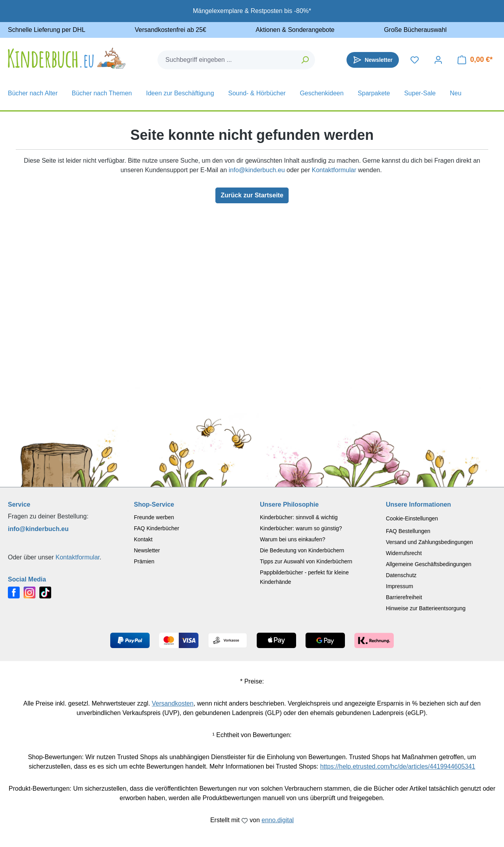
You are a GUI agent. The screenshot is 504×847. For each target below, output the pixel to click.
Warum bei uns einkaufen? (293, 539)
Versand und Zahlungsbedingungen (429, 542)
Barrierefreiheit (404, 597)
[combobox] (227, 60)
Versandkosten (173, 703)
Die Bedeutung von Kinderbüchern (302, 550)
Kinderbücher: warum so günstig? (301, 528)
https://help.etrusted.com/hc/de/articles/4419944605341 (398, 766)
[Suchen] (305, 60)
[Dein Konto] (438, 60)
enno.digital (278, 820)
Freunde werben (154, 517)
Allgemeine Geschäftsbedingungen (429, 564)
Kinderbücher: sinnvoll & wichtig (299, 517)
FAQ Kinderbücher (157, 528)
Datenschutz (401, 575)
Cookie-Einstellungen (412, 518)
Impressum (399, 586)
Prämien (144, 561)
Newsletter (147, 550)
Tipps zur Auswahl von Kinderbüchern (306, 561)
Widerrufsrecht (404, 553)
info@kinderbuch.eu (257, 170)
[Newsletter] (373, 60)
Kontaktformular (334, 170)
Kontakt (143, 539)
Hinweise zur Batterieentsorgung (426, 608)
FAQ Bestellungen (408, 531)
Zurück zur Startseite (252, 195)
